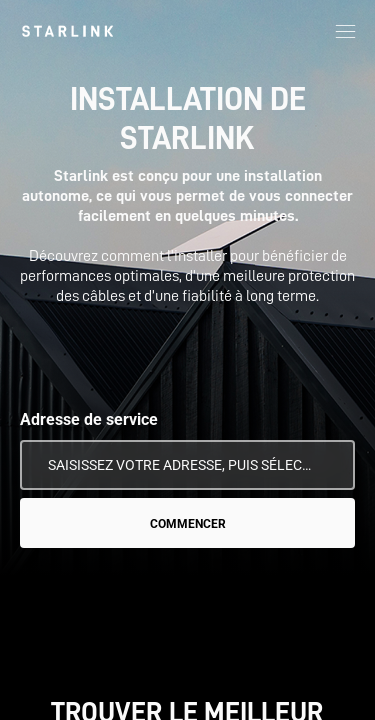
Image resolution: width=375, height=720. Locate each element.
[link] (67, 31)
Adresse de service (89, 419)
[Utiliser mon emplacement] (326, 465)
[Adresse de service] (187, 465)
